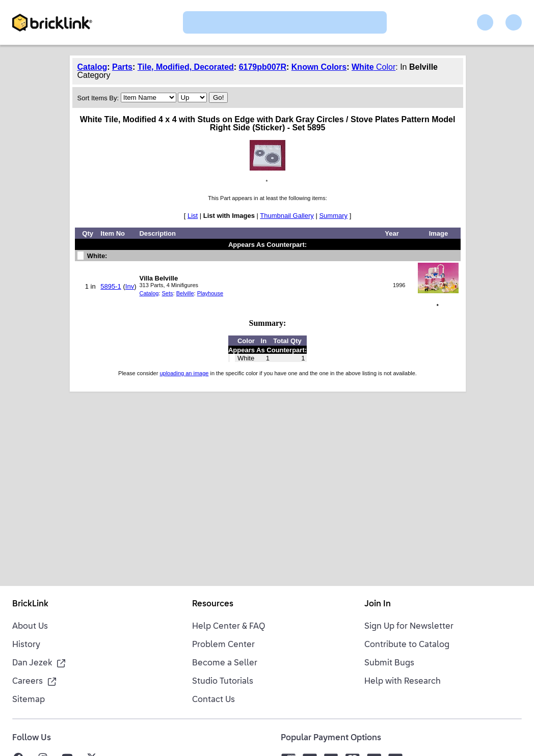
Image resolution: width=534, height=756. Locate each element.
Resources (213, 604)
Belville (185, 293)
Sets (168, 293)
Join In (378, 604)
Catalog (92, 67)
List (193, 216)
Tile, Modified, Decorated (186, 67)
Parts (122, 67)
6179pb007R (263, 67)
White (363, 67)
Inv (130, 286)
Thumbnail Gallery (287, 216)
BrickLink (30, 604)
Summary (333, 216)
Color (385, 67)
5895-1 (111, 286)
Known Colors (319, 67)
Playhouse (210, 293)
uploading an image (184, 373)
